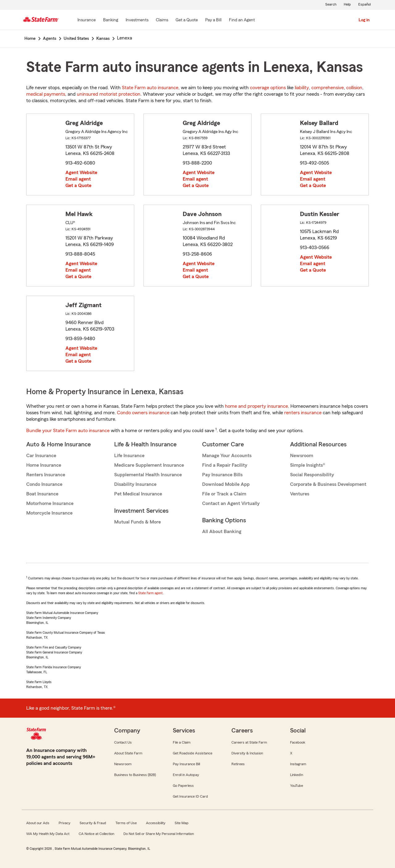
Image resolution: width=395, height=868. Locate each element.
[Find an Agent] (242, 20)
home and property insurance (256, 406)
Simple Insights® (308, 465)
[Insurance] (87, 20)
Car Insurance (41, 456)
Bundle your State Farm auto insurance (68, 431)
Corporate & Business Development (328, 484)
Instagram (298, 764)
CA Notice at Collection (96, 834)
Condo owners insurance (143, 413)
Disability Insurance (135, 484)
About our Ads (38, 823)
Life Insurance (129, 456)
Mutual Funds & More (137, 522)
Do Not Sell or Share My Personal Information (159, 834)
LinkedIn (297, 775)
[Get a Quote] (187, 20)
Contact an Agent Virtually (231, 503)
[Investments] (137, 20)
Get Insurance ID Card (190, 796)
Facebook (298, 742)
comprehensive (328, 88)
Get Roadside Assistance (193, 753)
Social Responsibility (312, 475)
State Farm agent (150, 593)
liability (302, 88)
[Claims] (162, 20)
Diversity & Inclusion (247, 753)
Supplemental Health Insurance (148, 475)
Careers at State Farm (249, 742)
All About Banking (222, 532)
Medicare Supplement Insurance (149, 465)
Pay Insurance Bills (222, 475)
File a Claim (182, 742)
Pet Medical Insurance (138, 494)
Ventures (300, 494)
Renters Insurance (46, 475)
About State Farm (128, 753)
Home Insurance (44, 465)
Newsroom (302, 456)
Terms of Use (126, 823)
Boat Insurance (42, 494)
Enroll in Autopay (186, 775)
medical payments (46, 94)
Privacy (64, 823)
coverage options (268, 88)
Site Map (182, 823)
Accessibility (156, 823)
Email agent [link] (78, 179)
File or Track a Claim (224, 494)
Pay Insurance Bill (186, 764)
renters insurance (303, 413)
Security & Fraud (93, 823)
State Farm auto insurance (150, 88)
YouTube (297, 786)
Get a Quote (78, 186)
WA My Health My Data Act (48, 834)
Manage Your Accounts (227, 456)
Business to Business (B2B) (135, 775)
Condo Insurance (44, 484)
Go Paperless (183, 786)
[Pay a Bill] (213, 20)
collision (354, 88)
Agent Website (81, 173)
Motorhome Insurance (50, 503)
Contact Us (123, 742)
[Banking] (111, 20)
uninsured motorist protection (109, 94)
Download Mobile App (226, 484)
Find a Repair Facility (225, 465)
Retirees (238, 764)
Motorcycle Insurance (49, 513)
